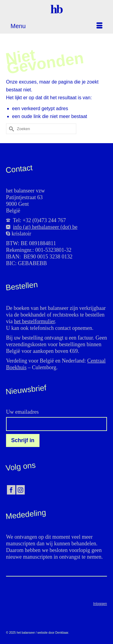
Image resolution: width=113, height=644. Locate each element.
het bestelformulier (35, 321)
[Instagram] (20, 490)
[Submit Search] (11, 129)
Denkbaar (62, 633)
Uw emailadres (22, 412)
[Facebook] (11, 490)
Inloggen (100, 604)
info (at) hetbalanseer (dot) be (45, 227)
